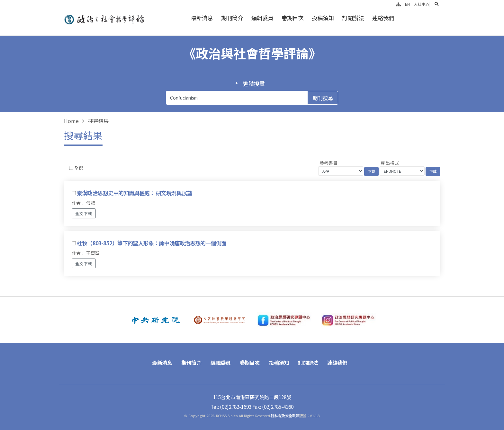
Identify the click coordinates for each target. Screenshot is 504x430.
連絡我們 (383, 18)
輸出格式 (390, 163)
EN (407, 4)
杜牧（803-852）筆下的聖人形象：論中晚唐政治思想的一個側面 (152, 243)
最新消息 (202, 18)
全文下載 (84, 213)
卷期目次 (292, 18)
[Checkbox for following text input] (71, 168)
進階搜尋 (254, 83)
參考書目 (328, 163)
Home (71, 121)
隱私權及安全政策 (285, 416)
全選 (79, 168)
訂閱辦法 (353, 18)
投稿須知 (323, 18)
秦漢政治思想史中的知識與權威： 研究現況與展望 (135, 193)
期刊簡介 (232, 18)
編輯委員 (262, 18)
